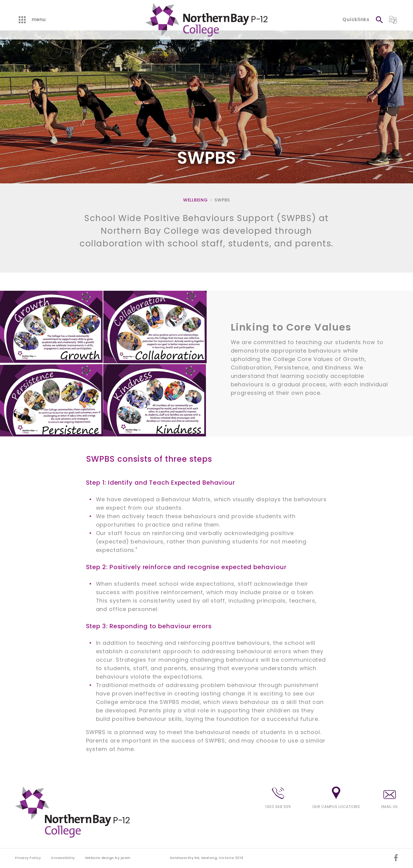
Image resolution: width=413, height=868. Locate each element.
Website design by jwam (108, 858)
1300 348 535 (278, 798)
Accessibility (63, 858)
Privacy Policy (28, 858)
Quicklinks (356, 19)
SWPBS (222, 200)
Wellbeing (195, 200)
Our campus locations (336, 798)
